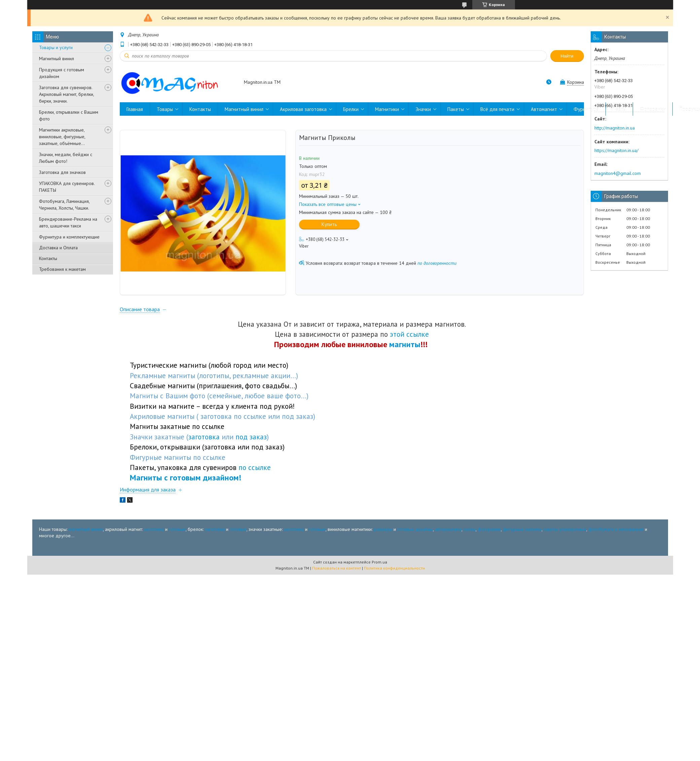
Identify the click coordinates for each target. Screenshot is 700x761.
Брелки (351, 109)
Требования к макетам (62, 269)
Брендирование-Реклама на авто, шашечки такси (68, 222)
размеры (383, 532)
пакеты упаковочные (565, 532)
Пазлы (619, 109)
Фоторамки (653, 109)
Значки (423, 109)
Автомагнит (544, 109)
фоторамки (489, 532)
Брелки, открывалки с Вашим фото (69, 115)
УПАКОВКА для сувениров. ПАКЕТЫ (67, 187)
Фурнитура (586, 109)
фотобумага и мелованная (616, 532)
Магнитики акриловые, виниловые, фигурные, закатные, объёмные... (62, 137)
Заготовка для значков (62, 172)
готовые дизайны (415, 532)
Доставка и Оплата (58, 248)
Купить (329, 224)
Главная (135, 109)
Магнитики (387, 109)
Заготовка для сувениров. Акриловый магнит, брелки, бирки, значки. (66, 94)
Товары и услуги (56, 47)
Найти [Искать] (567, 56)
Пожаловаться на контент (337, 571)
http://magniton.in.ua (615, 128)
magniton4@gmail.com (618, 173)
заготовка (154, 532)
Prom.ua (379, 565)
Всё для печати (497, 109)
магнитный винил (86, 532)
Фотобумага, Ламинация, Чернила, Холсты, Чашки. (64, 205)
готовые (177, 532)
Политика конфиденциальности (394, 571)
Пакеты (456, 109)
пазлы (470, 532)
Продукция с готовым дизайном (62, 73)
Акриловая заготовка (303, 109)
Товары (165, 109)
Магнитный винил (57, 59)
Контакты (48, 258)
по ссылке (255, 470)
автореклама (448, 532)
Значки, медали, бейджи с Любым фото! (66, 158)
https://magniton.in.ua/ (616, 150)
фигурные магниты (522, 532)
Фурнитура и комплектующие (69, 237)
